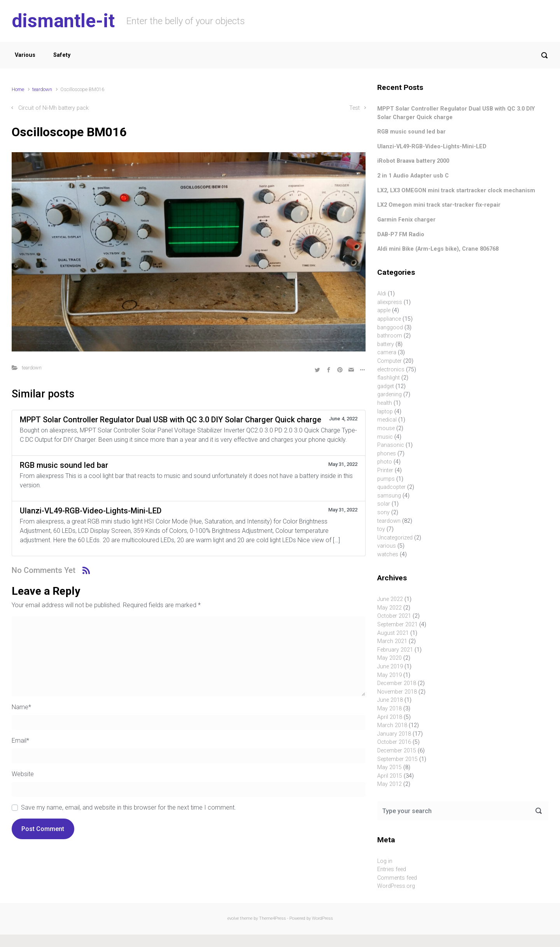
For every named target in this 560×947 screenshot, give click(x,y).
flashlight (388, 378)
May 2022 (389, 608)
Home (18, 89)
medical (387, 420)
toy (381, 529)
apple (384, 310)
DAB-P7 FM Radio (401, 235)
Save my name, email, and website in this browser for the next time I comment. (129, 807)
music (385, 437)
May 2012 (389, 784)
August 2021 (393, 633)
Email (20, 741)
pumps (386, 479)
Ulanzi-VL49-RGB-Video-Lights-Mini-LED (432, 147)
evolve (233, 918)
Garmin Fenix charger (406, 220)
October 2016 (394, 742)
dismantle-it (63, 21)
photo (385, 462)
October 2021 (394, 616)
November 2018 (397, 692)
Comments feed (397, 878)
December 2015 (397, 751)
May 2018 (389, 709)
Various (25, 55)
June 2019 (390, 667)
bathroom (390, 336)
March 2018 (392, 725)
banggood (390, 328)
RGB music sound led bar (411, 132)
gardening (389, 394)
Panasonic (391, 445)
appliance (389, 319)
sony (383, 512)
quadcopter (391, 487)
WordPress (322, 918)
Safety (62, 55)
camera (387, 352)
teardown (42, 89)
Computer (389, 361)
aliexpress (390, 302)
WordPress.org (396, 886)
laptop (385, 412)
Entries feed (392, 869)
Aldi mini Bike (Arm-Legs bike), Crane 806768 (438, 249)
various (387, 546)
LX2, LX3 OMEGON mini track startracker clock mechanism (456, 191)
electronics (391, 370)
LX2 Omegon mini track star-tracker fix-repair (439, 205)
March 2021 (392, 641)
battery (386, 344)
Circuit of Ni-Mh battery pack (53, 108)
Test (354, 108)
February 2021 (395, 650)
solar (384, 504)
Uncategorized (395, 538)
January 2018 (394, 734)
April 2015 (390, 776)
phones (387, 454)
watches (388, 554)
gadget (386, 386)
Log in (385, 861)
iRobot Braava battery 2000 (413, 161)
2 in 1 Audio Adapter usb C (413, 176)
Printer (385, 470)
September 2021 (397, 625)
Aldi (382, 294)
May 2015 (389, 767)
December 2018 (397, 683)
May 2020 (389, 658)
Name (21, 707)
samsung (389, 496)
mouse (386, 428)
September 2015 (397, 759)
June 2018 (390, 700)
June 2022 (390, 599)
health (385, 403)
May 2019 (389, 675)
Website (23, 774)
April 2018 (390, 717)
